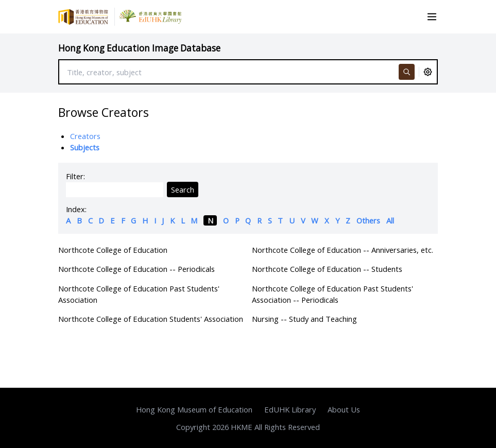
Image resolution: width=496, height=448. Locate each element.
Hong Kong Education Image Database (139, 48)
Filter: (75, 176)
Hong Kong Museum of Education (194, 409)
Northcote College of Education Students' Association (151, 319)
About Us (344, 409)
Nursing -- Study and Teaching (304, 319)
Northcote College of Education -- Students (327, 269)
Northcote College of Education (113, 250)
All (390, 220)
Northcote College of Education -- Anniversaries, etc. (343, 250)
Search (183, 189)
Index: (76, 209)
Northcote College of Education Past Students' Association (139, 294)
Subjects (85, 147)
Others (368, 220)
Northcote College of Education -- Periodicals (136, 269)
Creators (85, 136)
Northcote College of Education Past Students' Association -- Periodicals (332, 294)
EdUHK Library (290, 409)
